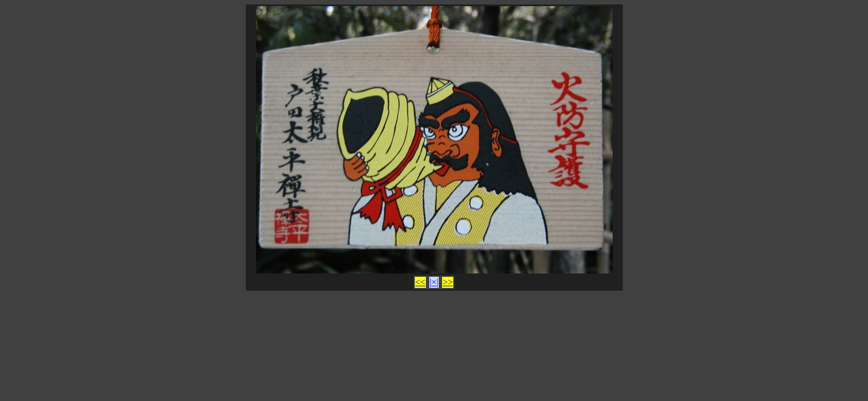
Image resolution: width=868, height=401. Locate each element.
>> (448, 282)
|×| (434, 282)
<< (420, 282)
